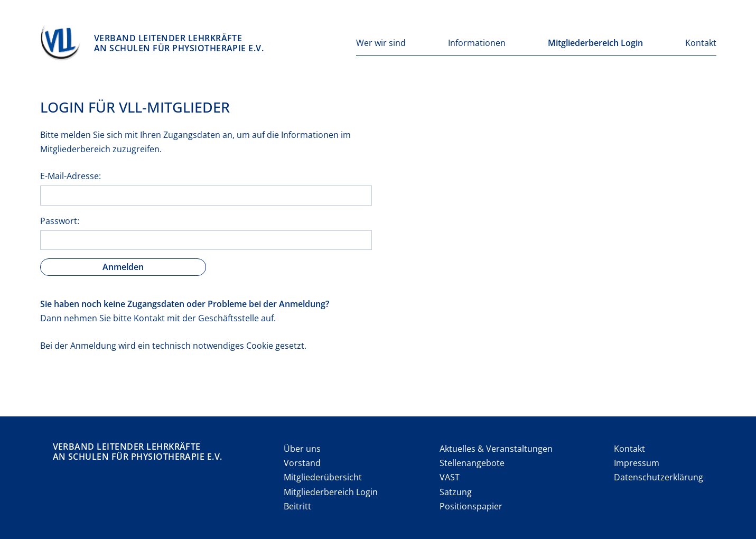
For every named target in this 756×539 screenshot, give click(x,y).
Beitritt (297, 506)
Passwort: (60, 221)
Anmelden (123, 267)
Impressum (637, 463)
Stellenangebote (472, 463)
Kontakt (701, 43)
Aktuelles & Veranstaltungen (496, 449)
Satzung (456, 492)
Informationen (477, 43)
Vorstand (302, 463)
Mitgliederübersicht (323, 477)
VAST (450, 477)
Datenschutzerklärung (659, 477)
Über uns (302, 449)
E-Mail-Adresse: (71, 176)
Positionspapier (471, 506)
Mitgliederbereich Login (595, 43)
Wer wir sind (381, 43)
